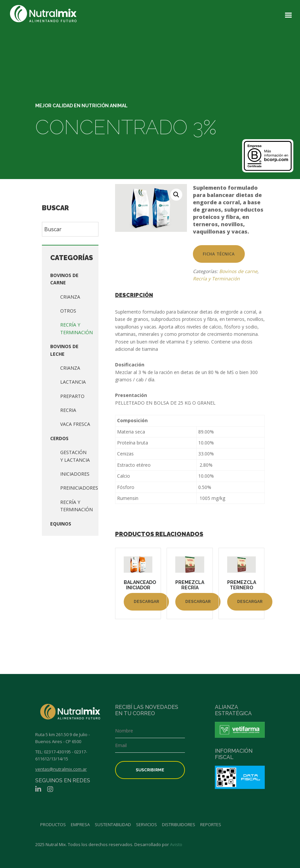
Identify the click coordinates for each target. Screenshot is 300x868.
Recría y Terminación (216, 279)
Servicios (147, 824)
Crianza (70, 297)
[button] (176, 195)
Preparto (72, 396)
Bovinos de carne (238, 271)
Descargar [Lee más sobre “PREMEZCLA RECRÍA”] (198, 602)
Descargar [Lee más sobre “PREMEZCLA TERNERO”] (250, 602)
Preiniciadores (79, 488)
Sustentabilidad (113, 824)
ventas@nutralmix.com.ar (61, 769)
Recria (68, 410)
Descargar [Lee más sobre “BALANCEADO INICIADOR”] (146, 602)
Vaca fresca (75, 424)
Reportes (211, 824)
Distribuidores (179, 824)
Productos (53, 824)
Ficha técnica (219, 254)
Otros (68, 311)
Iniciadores (75, 474)
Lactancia (73, 382)
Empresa (80, 824)
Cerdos (59, 438)
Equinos (61, 524)
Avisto (176, 844)
